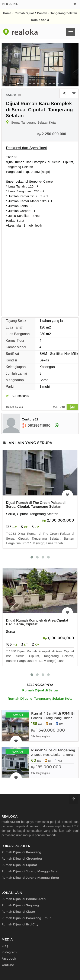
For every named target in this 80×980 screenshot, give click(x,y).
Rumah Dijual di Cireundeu (22, 859)
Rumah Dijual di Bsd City (20, 924)
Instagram (9, 952)
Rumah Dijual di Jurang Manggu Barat (30, 871)
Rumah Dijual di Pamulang (21, 852)
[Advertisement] (40, 270)
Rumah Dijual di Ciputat (19, 865)
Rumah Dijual (24, 13)
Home (7, 13)
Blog (5, 946)
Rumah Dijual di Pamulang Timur (26, 918)
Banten (42, 13)
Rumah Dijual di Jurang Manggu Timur (30, 878)
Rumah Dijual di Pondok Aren (24, 899)
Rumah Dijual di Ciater (18, 912)
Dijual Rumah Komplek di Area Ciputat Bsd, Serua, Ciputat (37, 622)
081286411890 (36, 425)
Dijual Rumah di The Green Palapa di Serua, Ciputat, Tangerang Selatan (36, 505)
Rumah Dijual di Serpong (20, 905)
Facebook (9, 959)
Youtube (8, 965)
